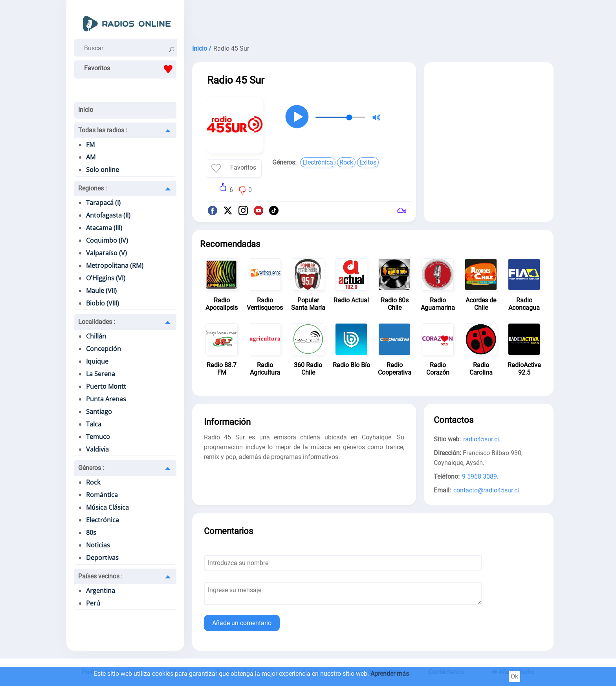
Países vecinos (100, 576)
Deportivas (102, 558)
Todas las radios (103, 130)
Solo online (103, 170)
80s (91, 532)
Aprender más (390, 674)
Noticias (98, 545)
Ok (514, 676)
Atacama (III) (104, 228)
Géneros (91, 468)
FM (90, 145)
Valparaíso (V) (106, 253)
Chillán (96, 336)
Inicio (86, 110)
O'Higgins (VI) (106, 278)
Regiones (93, 188)
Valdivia (97, 449)
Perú (93, 603)
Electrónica (103, 520)
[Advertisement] (373, 20)
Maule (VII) (101, 291)
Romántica (102, 495)
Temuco (98, 437)
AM (91, 157)
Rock (93, 482)
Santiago (99, 412)
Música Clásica (107, 507)
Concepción (104, 349)
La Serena (101, 374)
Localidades (97, 322)
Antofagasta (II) (108, 215)
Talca (94, 424)
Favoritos (130, 69)
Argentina (101, 591)
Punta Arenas (106, 399)
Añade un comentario (242, 623)
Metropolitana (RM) (115, 265)
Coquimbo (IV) (107, 240)
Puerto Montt (106, 386)
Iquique (97, 361)
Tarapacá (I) (103, 203)
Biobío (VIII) (103, 303)
